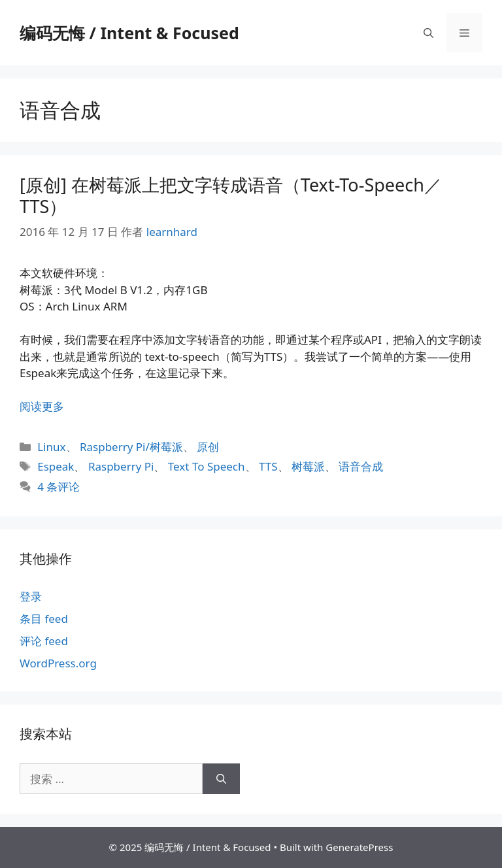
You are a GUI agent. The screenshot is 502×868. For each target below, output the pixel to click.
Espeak (56, 466)
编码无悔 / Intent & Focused (129, 33)
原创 (208, 447)
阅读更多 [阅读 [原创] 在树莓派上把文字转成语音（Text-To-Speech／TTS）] (42, 406)
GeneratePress (359, 847)
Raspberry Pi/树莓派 (131, 447)
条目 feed (44, 619)
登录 (31, 596)
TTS (268, 466)
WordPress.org (58, 663)
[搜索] (221, 779)
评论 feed (44, 641)
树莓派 (308, 466)
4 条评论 (59, 487)
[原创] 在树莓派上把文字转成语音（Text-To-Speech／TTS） (231, 195)
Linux (51, 447)
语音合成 (361, 466)
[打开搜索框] (428, 33)
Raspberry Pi (121, 466)
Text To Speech (207, 466)
